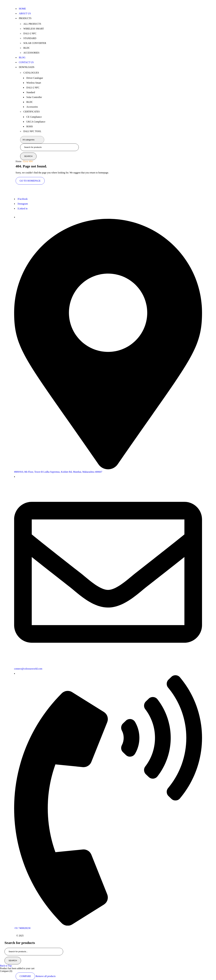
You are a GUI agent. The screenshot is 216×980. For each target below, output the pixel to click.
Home (19, 161)
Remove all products (46, 976)
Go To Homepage (30, 181)
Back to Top (6, 966)
